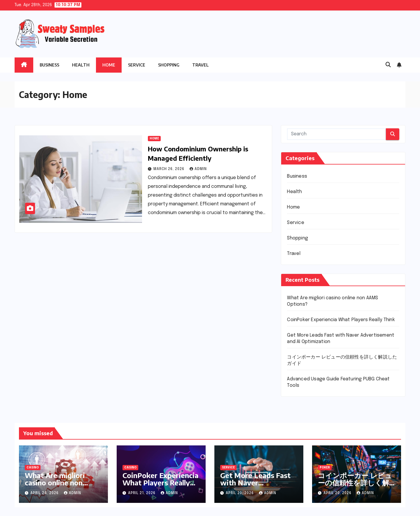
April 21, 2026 (142, 493)
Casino (33, 468)
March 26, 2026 (169, 169)
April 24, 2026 (45, 493)
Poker (325, 468)
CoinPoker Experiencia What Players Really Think (341, 320)
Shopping (169, 65)
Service (137, 65)
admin (198, 169)
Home (109, 65)
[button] (388, 65)
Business (49, 65)
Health (81, 65)
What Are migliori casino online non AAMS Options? (55, 482)
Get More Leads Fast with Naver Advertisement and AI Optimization (257, 486)
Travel (201, 65)
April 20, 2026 (240, 493)
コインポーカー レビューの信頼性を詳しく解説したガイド (355, 482)
